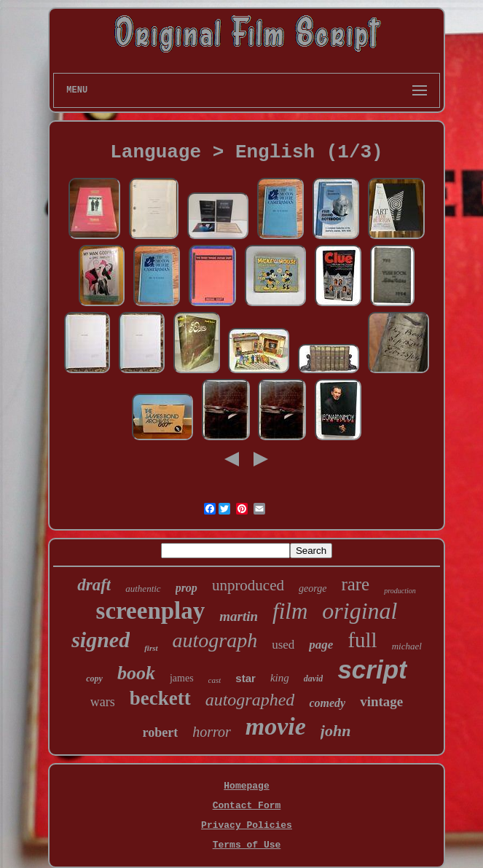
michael (407, 646)
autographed (250, 700)
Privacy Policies (247, 825)
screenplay (151, 611)
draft (94, 585)
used (283, 645)
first (151, 648)
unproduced (248, 585)
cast (215, 680)
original (360, 611)
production (400, 591)
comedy (327, 703)
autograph (215, 640)
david (314, 679)
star (246, 678)
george (313, 589)
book (136, 673)
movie (276, 726)
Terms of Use (247, 845)
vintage (381, 701)
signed (101, 640)
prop (186, 588)
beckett (160, 698)
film (290, 611)
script (372, 669)
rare (355, 584)
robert (161, 732)
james (182, 678)
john (336, 731)
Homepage (246, 786)
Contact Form (247, 806)
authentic (143, 589)
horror (212, 732)
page (321, 645)
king (280, 678)
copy (94, 679)
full (362, 640)
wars (103, 702)
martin (239, 616)
